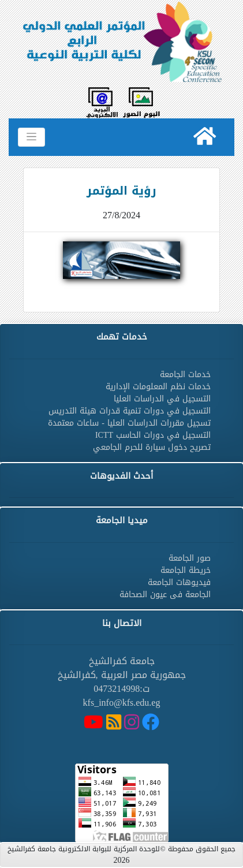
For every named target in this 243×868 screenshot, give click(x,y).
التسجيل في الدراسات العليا (162, 399)
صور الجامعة (190, 558)
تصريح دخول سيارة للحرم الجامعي (152, 447)
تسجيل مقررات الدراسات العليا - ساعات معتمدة (129, 423)
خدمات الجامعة (185, 375)
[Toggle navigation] (31, 137)
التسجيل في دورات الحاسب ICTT (153, 435)
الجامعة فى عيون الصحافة (165, 595)
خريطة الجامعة (186, 570)
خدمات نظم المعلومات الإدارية (158, 387)
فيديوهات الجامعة (179, 582)
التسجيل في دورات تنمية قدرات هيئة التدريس (130, 411)
